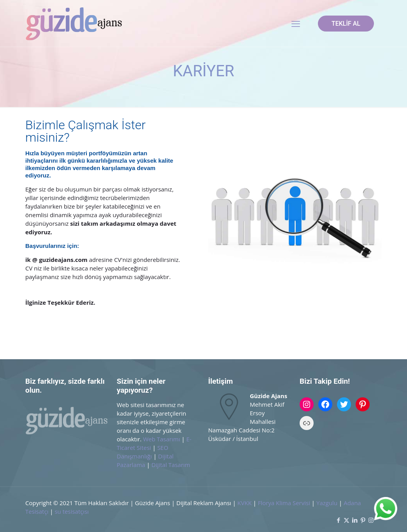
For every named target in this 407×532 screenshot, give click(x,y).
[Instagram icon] (371, 520)
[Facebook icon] (338, 520)
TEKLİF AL (346, 24)
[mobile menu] (296, 23)
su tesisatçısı (72, 511)
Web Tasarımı (162, 439)
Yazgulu (327, 503)
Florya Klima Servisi (285, 503)
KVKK (245, 503)
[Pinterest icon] (363, 520)
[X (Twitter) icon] (346, 520)
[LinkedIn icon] (355, 520)
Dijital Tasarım (171, 465)
